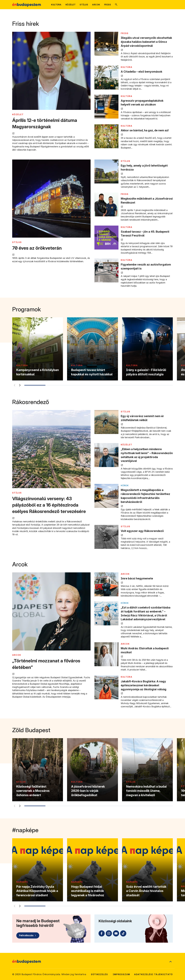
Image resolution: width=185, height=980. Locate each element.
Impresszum (121, 974)
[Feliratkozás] (28, 935)
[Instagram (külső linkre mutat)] (109, 933)
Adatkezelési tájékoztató (153, 974)
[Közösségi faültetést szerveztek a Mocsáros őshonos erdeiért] (38, 770)
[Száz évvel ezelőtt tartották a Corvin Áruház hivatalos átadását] (147, 870)
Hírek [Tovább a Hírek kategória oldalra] (125, 485)
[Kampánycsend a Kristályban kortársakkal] (38, 349)
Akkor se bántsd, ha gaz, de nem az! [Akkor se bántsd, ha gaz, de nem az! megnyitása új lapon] (145, 130)
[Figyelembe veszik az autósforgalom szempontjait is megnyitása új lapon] (106, 270)
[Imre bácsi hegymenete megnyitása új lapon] (106, 584)
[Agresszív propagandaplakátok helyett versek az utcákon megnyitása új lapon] (106, 107)
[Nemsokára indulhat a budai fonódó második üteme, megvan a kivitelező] (147, 770)
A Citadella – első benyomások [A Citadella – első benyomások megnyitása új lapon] (142, 72)
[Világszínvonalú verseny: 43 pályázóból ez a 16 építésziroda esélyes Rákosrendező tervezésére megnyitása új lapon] (51, 449)
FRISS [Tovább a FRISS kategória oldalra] (125, 33)
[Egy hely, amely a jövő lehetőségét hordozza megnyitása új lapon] (106, 171)
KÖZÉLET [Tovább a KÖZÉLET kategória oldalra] (18, 114)
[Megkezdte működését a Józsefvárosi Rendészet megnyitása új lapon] (106, 205)
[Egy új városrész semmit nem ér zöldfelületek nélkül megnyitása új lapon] (106, 422)
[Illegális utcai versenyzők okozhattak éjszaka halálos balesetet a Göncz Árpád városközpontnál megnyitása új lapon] (106, 44)
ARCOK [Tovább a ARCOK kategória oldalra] (17, 655)
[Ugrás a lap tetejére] (170, 962)
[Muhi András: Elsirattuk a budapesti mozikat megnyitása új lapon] (106, 654)
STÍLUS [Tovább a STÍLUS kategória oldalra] (17, 242)
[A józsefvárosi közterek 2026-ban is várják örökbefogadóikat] (92, 770)
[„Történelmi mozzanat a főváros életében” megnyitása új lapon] (51, 612)
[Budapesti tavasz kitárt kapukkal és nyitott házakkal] (92, 349)
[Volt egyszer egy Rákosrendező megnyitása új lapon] (106, 537)
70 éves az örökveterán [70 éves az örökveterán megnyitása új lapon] (37, 248)
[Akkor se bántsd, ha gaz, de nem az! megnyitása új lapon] (106, 136)
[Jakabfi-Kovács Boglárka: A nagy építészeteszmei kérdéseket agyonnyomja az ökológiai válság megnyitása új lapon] (106, 687)
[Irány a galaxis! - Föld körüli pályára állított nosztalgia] (147, 349)
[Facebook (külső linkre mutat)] (102, 933)
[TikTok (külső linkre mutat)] (123, 933)
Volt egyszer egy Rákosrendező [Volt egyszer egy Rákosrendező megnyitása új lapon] (142, 531)
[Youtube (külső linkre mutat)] (116, 933)
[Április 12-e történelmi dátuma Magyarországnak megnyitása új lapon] (51, 71)
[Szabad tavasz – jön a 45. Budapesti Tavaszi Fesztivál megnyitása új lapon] (106, 238)
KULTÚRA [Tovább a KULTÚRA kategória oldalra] (127, 67)
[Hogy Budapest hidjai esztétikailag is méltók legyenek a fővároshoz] (92, 870)
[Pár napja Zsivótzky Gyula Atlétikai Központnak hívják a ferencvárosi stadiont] (38, 870)
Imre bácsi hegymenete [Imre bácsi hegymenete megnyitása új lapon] (137, 578)
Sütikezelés (99, 974)
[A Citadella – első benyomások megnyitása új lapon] (106, 78)
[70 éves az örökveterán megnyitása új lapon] (51, 199)
